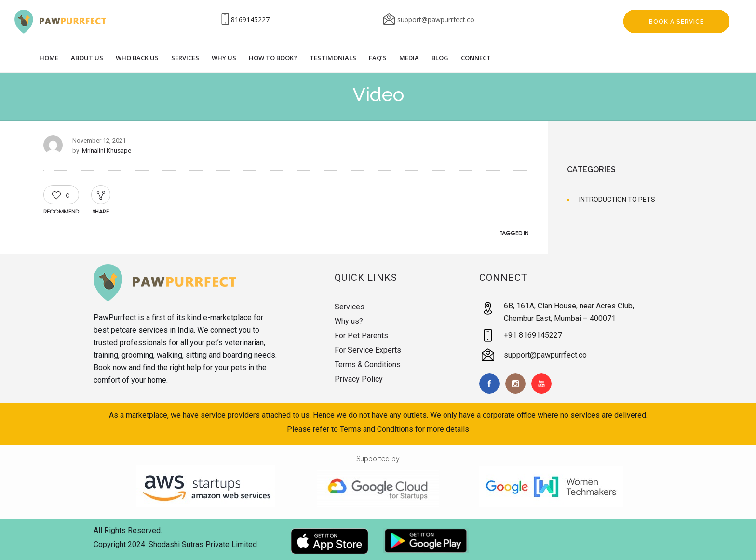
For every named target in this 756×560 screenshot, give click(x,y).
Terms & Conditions (368, 365)
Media (409, 58)
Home (49, 58)
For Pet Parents (361, 336)
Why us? (349, 321)
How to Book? (273, 58)
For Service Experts (368, 350)
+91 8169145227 (533, 335)
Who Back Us (137, 58)
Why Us (224, 58)
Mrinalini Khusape (107, 151)
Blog (440, 58)
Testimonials (333, 58)
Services (185, 58)
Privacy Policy (359, 379)
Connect (476, 58)
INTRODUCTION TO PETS (617, 200)
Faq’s (378, 58)
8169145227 (250, 20)
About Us (87, 58)
